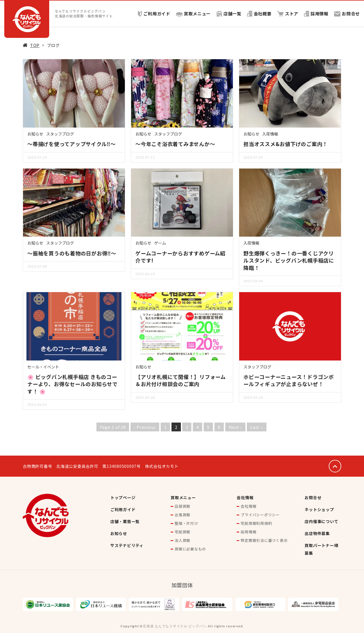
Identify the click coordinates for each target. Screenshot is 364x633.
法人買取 (182, 540)
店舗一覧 (229, 14)
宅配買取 (182, 532)
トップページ (123, 497)
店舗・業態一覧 (125, 521)
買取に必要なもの (190, 549)
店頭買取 (182, 506)
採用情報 (316, 14)
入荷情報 (270, 134)
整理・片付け (186, 523)
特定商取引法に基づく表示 (264, 540)
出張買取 (182, 515)
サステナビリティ (127, 545)
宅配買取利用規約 (256, 523)
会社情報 (245, 497)
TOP (35, 45)
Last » (257, 427)
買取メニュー (193, 14)
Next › (235, 427)
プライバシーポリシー (260, 515)
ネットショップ (319, 509)
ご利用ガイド (154, 14)
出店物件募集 (317, 533)
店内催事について (321, 521)
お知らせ (35, 134)
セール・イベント (43, 367)
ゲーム (160, 243)
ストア (288, 14)
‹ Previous (145, 427)
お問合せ (347, 14)
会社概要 (259, 14)
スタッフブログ (60, 134)
